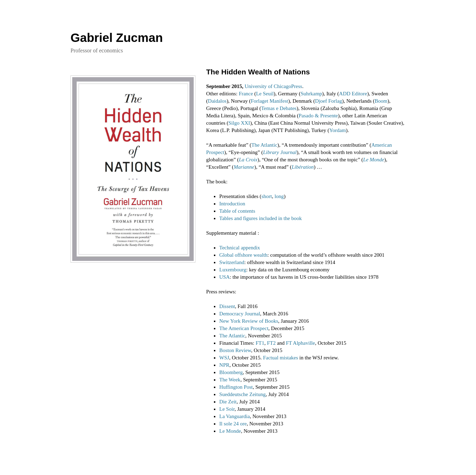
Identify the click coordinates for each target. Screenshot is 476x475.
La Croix (248, 160)
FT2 (271, 343)
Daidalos (217, 101)
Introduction (232, 204)
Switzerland (232, 262)
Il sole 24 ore (233, 424)
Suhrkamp (311, 94)
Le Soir (227, 409)
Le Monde (374, 160)
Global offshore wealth (243, 255)
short (267, 196)
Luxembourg (233, 270)
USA (224, 277)
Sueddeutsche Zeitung (242, 394)
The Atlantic (264, 145)
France (246, 94)
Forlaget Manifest (270, 101)
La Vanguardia (235, 416)
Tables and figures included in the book (260, 218)
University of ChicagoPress (273, 86)
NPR (224, 365)
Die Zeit (228, 402)
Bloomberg (231, 372)
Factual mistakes (281, 358)
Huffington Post (236, 387)
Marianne (244, 167)
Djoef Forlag (329, 101)
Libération (303, 167)
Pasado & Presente (318, 116)
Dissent (227, 306)
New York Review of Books (249, 321)
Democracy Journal (240, 314)
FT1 (260, 343)
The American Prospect (244, 328)
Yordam (337, 130)
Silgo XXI (239, 123)
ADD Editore (353, 94)
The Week (230, 380)
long (279, 196)
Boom (381, 101)
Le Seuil (265, 94)
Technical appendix (240, 248)
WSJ (224, 358)
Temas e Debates (279, 108)
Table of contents (237, 211)
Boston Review (235, 350)
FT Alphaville (300, 343)
